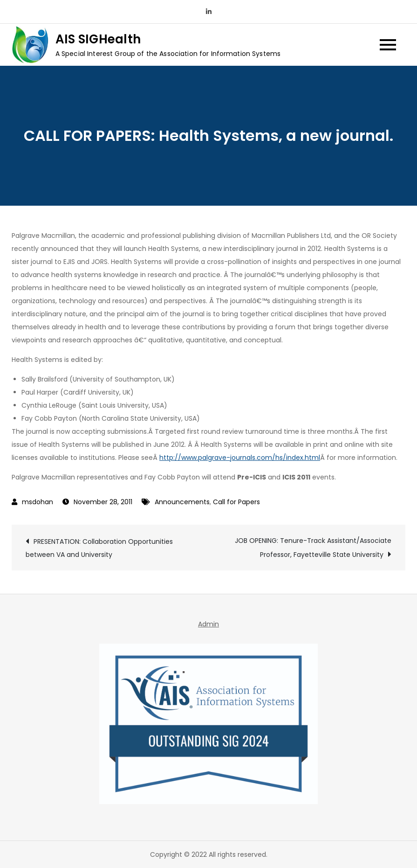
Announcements (182, 502)
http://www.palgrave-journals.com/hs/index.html (240, 458)
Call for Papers (236, 502)
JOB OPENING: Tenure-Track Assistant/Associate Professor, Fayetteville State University (313, 548)
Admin (208, 624)
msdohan (38, 502)
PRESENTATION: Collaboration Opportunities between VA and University (99, 548)
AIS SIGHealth (98, 39)
